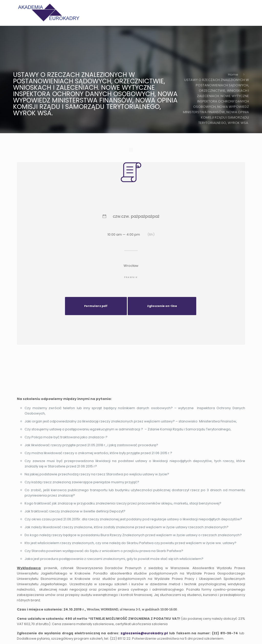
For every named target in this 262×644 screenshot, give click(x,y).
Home (233, 74)
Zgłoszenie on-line (162, 306)
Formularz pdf (96, 306)
